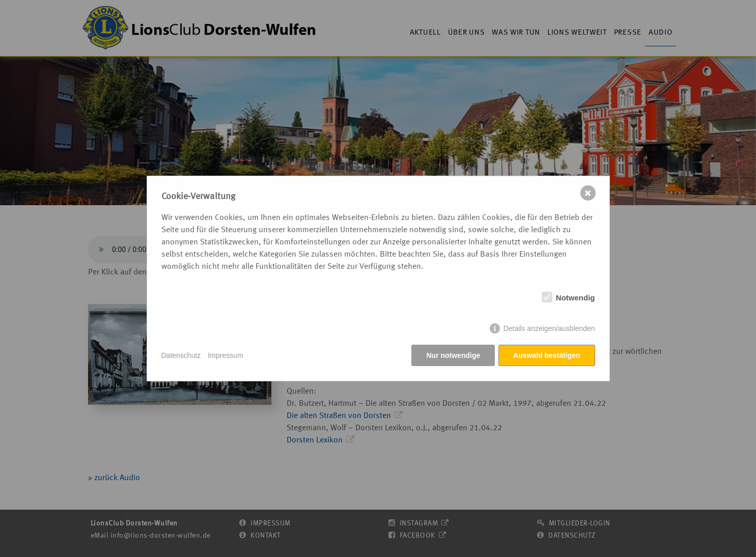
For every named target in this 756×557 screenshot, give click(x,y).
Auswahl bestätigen (547, 355)
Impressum (225, 355)
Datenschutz (181, 355)
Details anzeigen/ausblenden (549, 329)
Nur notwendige (453, 355)
